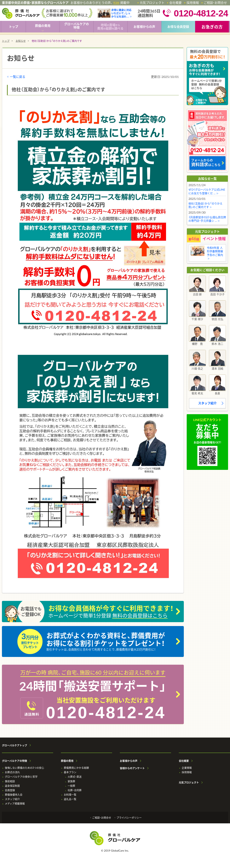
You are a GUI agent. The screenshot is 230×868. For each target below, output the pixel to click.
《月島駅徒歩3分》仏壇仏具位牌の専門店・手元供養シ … (207, 219)
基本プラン (70, 772)
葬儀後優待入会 (14, 795)
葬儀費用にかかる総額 (76, 768)
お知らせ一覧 (207, 178)
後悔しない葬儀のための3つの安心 (24, 768)
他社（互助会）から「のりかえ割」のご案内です (205, 205)
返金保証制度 (12, 786)
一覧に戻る (18, 77)
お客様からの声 (129, 761)
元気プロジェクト (152, 3)
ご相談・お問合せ (215, 3)
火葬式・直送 (75, 777)
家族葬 (71, 781)
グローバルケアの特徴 (14, 761)
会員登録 (10, 790)
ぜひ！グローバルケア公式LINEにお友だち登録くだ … (207, 191)
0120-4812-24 (106, 712)
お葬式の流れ (12, 772)
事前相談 (10, 781)
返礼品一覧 (70, 799)
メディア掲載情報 (15, 804)
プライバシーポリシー (129, 818)
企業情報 (187, 768)
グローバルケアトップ (14, 745)
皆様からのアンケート (132, 768)
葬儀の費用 (67, 761)
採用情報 (193, 3)
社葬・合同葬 (75, 790)
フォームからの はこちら (206, 163)
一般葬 (71, 786)
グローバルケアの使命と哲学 (21, 777)
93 (116, 3)
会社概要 (175, 3)
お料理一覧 (70, 795)
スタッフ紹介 (207, 403)
